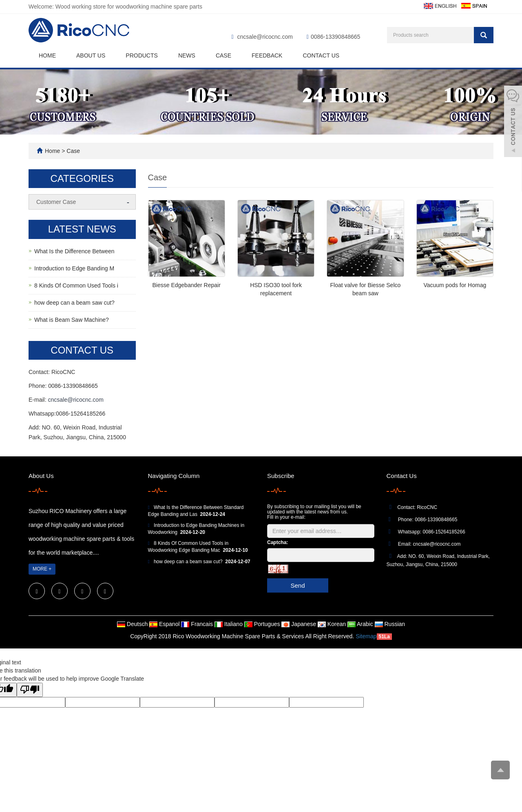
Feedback (267, 55)
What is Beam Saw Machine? (72, 320)
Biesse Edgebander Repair (187, 285)
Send (297, 585)
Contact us (321, 55)
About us (91, 55)
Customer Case (56, 202)
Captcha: (278, 542)
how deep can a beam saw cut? (74, 303)
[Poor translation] (30, 690)
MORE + (42, 569)
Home (47, 55)
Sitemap (366, 636)
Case (223, 55)
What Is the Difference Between (74, 251)
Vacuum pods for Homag (455, 285)
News (187, 55)
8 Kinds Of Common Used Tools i (76, 285)
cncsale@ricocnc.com (265, 37)
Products (142, 55)
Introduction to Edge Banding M (74, 268)
